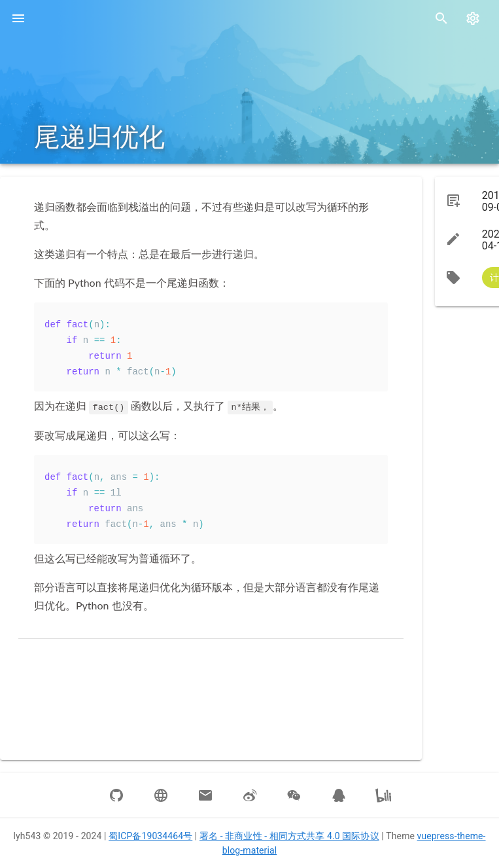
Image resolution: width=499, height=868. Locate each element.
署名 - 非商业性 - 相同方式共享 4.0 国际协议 (289, 836)
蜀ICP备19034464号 (150, 836)
